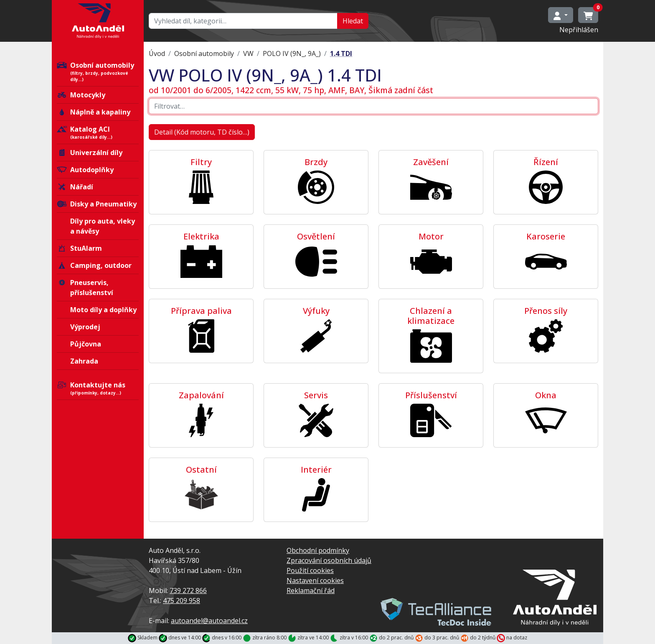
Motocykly (81, 95)
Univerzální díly (90, 153)
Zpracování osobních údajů (329, 560)
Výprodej (85, 327)
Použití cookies (310, 570)
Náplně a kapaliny (94, 112)
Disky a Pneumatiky (97, 204)
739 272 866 (188, 591)
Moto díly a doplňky (103, 310)
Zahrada (84, 361)
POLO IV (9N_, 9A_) (292, 53)
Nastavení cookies (315, 580)
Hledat (353, 21)
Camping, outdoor (94, 265)
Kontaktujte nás (98, 388)
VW (248, 53)
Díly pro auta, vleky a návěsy (103, 226)
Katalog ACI (98, 132)
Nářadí (75, 187)
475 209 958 (182, 601)
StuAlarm (79, 248)
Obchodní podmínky (318, 550)
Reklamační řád (311, 591)
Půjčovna (86, 344)
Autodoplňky (85, 170)
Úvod (157, 53)
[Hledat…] (243, 21)
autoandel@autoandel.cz (209, 621)
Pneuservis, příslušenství (85, 288)
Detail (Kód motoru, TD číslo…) (202, 132)
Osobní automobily (98, 72)
